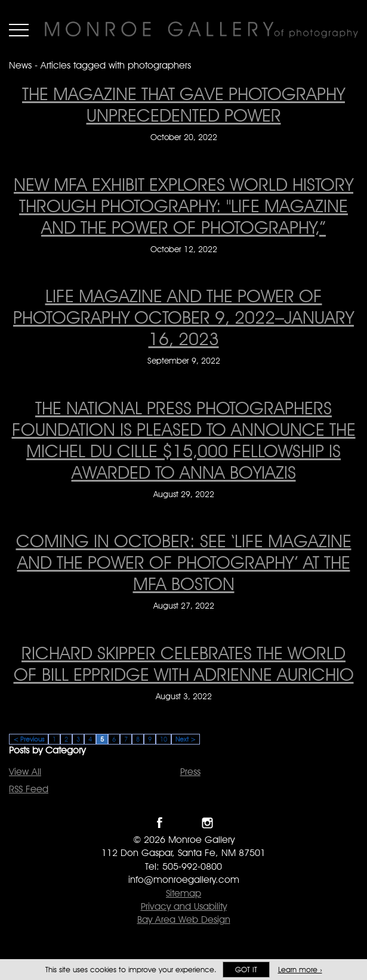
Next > (186, 739)
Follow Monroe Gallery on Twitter (184, 823)
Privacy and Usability (184, 906)
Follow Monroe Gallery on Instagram (207, 823)
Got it (246, 970)
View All (25, 772)
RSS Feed (29, 789)
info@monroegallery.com (184, 880)
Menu (19, 30)
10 (164, 739)
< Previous (29, 739)
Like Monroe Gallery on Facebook (160, 823)
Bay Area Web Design (184, 919)
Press (190, 772)
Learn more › (300, 970)
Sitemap (184, 893)
